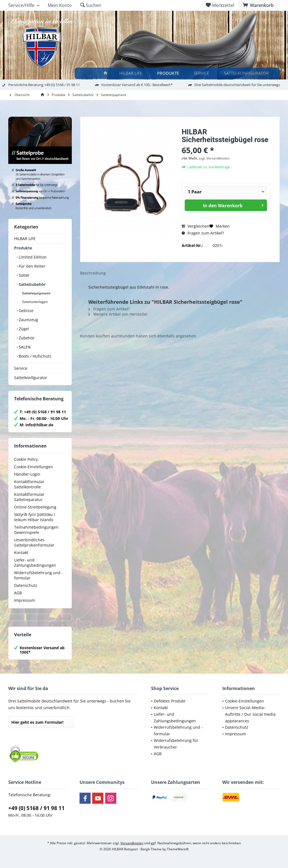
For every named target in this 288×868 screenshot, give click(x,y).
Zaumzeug (28, 320)
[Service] (202, 73)
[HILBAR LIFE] (132, 73)
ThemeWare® (178, 849)
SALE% (24, 347)
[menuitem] (259, 5)
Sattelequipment (36, 293)
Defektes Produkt (170, 701)
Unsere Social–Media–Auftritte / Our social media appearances (250, 714)
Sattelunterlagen (35, 302)
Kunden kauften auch (100, 336)
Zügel (23, 329)
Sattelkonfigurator (31, 378)
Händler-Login (27, 474)
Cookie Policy (26, 459)
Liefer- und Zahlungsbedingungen (35, 563)
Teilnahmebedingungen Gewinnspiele (36, 530)
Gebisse (26, 311)
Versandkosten (132, 843)
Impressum (25, 600)
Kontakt (21, 553)
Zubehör (26, 338)
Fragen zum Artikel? (203, 233)
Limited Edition (32, 257)
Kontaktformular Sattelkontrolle (29, 484)
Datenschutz (26, 585)
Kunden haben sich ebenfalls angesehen (158, 336)
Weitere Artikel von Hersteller (118, 314)
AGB (18, 593)
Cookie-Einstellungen (34, 467)
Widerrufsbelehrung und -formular (39, 575)
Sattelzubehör (32, 284)
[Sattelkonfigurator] (247, 73)
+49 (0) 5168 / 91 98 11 (36, 808)
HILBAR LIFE (25, 239)
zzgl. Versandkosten (214, 158)
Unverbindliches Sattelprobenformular (34, 542)
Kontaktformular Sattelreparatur (29, 497)
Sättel (23, 275)
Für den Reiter (31, 266)
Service (21, 368)
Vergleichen (195, 226)
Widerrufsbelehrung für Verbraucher (176, 744)
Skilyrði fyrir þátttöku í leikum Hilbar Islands (35, 517)
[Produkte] (169, 73)
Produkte (23, 248)
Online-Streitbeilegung (35, 507)
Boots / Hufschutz (35, 356)
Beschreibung (93, 273)
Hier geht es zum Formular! (37, 722)
